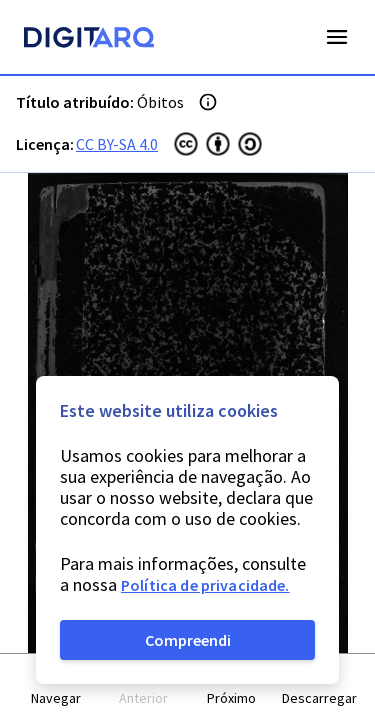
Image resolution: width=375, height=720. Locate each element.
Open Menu (337, 37)
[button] (56, 687)
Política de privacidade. (205, 585)
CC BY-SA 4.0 (117, 144)
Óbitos (160, 102)
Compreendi (188, 640)
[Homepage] (89, 40)
